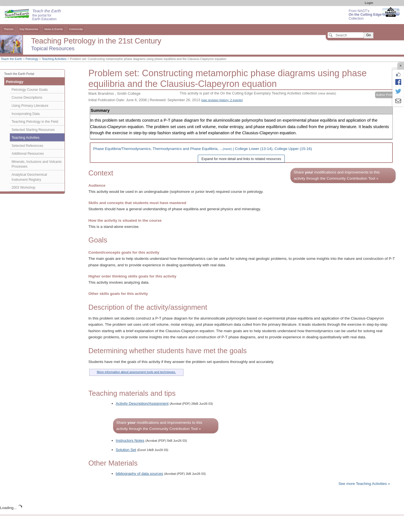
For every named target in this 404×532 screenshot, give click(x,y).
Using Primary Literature (30, 106)
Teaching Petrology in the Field (35, 122)
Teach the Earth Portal (19, 74)
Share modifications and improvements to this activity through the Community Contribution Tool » (337, 175)
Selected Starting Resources (33, 130)
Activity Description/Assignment (142, 403)
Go (368, 35)
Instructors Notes (130, 440)
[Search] (346, 35)
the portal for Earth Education (47, 15)
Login (369, 3)
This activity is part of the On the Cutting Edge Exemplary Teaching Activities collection (258, 93)
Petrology (32, 59)
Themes (9, 29)
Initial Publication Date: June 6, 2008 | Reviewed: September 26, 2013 (166, 100)
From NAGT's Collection (365, 15)
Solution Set (126, 450)
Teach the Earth (12, 59)
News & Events (54, 29)
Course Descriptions (27, 98)
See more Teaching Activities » (364, 484)
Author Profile (385, 95)
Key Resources (29, 29)
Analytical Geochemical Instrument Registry (29, 177)
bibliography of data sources (140, 474)
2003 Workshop (23, 188)
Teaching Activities (54, 59)
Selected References (27, 146)
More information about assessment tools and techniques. (136, 372)
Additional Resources (28, 154)
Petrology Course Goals (30, 90)
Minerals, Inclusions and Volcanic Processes (37, 164)
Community (76, 29)
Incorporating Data (26, 114)
